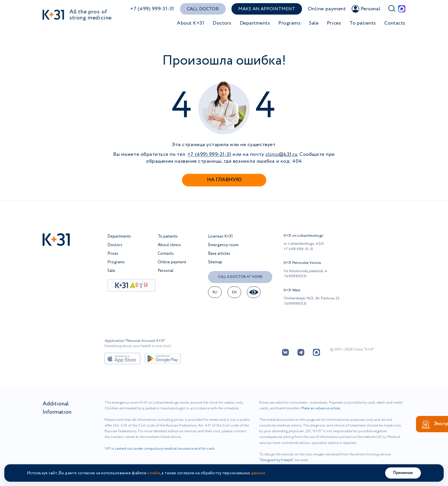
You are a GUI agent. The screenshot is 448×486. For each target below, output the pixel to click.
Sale (314, 23)
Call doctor (203, 9)
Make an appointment (267, 9)
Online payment (327, 9)
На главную (224, 180)
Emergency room (223, 245)
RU (215, 292)
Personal (166, 271)
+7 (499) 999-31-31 (152, 9)
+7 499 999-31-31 (298, 249)
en (234, 292)
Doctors (222, 23)
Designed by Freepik (277, 460)
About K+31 (191, 23)
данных (258, 473)
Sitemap (215, 262)
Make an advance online (321, 408)
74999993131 (295, 276)
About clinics (169, 245)
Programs (289, 23)
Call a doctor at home (240, 277)
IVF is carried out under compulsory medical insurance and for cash (160, 449)
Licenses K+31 (220, 236)
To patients (363, 23)
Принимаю (403, 473)
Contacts (395, 23)
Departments (255, 23)
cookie (154, 473)
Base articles (219, 254)
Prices (334, 23)
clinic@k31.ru (281, 154)
